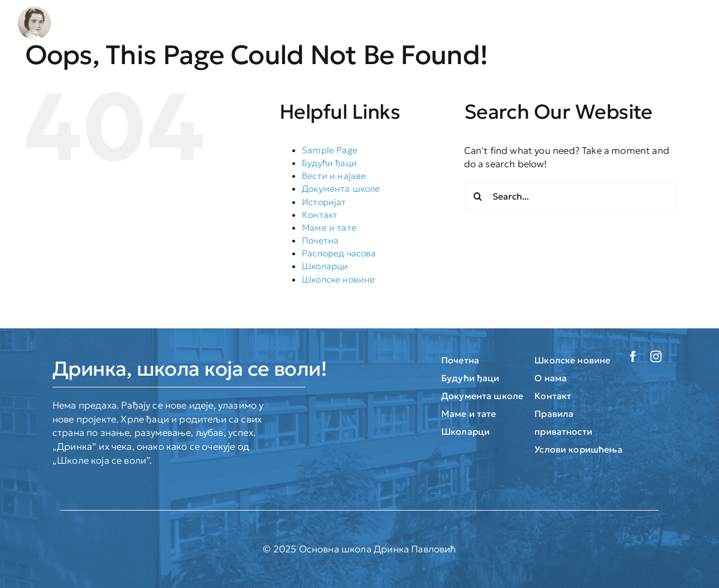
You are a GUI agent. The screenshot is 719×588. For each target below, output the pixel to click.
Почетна (320, 240)
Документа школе (341, 188)
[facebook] (633, 357)
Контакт (320, 215)
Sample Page (330, 150)
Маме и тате (329, 227)
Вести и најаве (334, 176)
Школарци (325, 266)
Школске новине (338, 279)
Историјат (324, 202)
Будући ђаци (329, 163)
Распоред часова (339, 253)
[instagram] (656, 357)
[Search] (478, 196)
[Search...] (570, 196)
